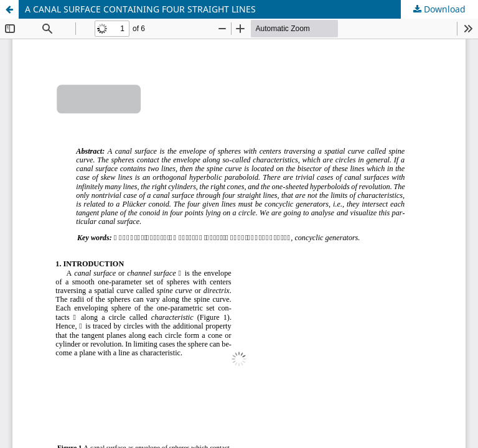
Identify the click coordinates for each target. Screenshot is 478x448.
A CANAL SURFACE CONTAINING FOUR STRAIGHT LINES (140, 9)
